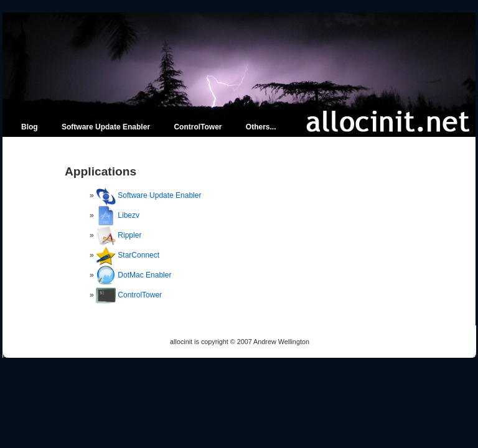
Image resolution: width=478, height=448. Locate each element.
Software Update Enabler (106, 127)
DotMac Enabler (144, 275)
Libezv (129, 215)
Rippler (129, 235)
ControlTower (198, 127)
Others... (261, 127)
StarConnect (138, 255)
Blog (30, 127)
